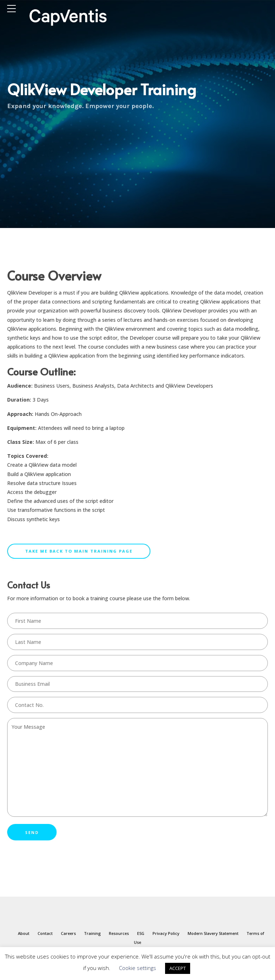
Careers (68, 933)
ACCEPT (178, 968)
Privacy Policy (166, 933)
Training (92, 933)
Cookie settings (137, 968)
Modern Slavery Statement (213, 933)
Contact (45, 933)
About (24, 933)
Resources (119, 933)
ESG (141, 933)
